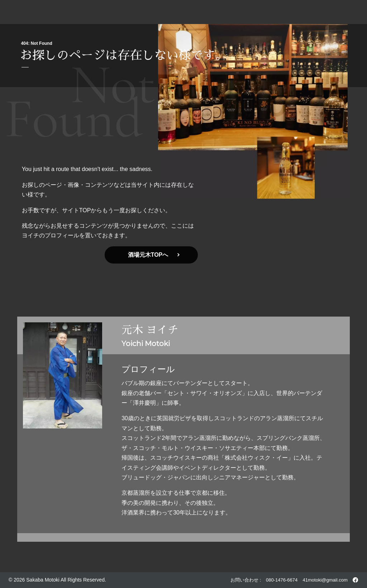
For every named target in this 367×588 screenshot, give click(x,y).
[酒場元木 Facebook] (355, 580)
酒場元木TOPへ (154, 255)
